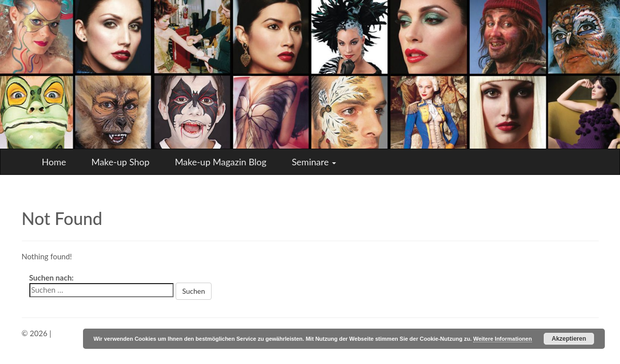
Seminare (314, 162)
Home (54, 162)
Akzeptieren (569, 339)
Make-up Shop (120, 162)
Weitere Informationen (503, 339)
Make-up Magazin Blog (220, 162)
